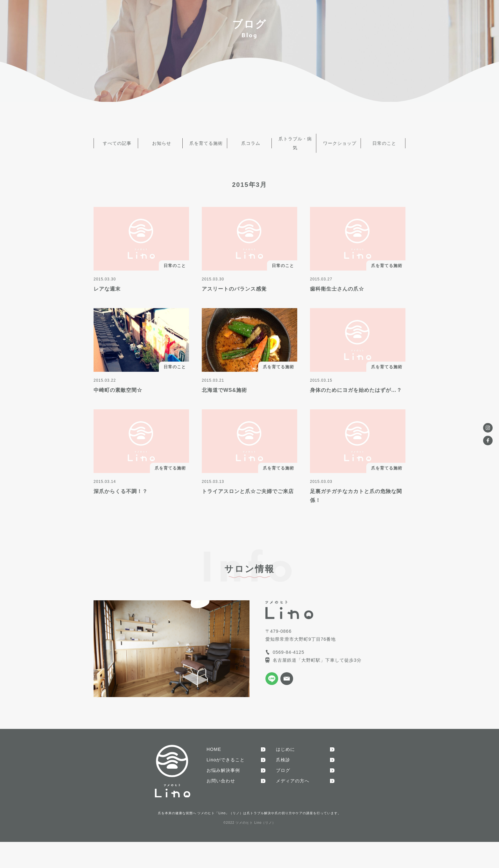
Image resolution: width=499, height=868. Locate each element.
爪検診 (283, 754)
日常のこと (383, 140)
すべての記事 (116, 140)
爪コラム (250, 140)
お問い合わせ (221, 775)
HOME (214, 744)
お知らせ (160, 140)
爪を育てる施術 (205, 140)
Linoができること (226, 754)
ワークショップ (339, 140)
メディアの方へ (293, 775)
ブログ (283, 765)
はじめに (285, 744)
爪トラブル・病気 (294, 140)
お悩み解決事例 (223, 765)
